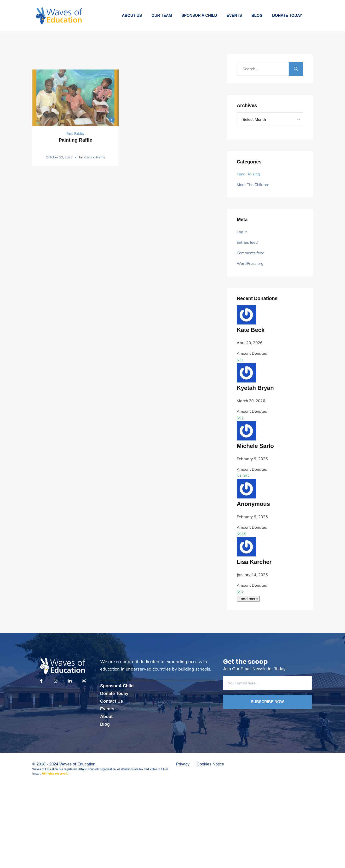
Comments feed (251, 253)
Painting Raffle (75, 140)
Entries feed (247, 242)
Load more (248, 599)
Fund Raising (75, 134)
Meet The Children (253, 185)
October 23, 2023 (59, 157)
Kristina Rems (94, 157)
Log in (242, 232)
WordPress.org (250, 263)
